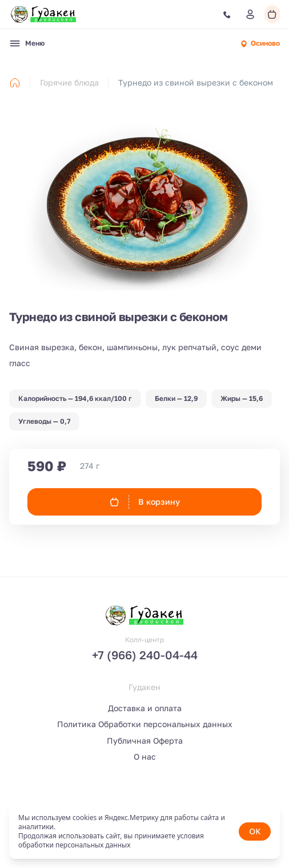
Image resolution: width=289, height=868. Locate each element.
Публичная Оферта (145, 741)
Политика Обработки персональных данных (145, 724)
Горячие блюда (69, 82)
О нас (145, 757)
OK (255, 831)
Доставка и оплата (145, 708)
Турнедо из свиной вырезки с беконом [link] (196, 82)
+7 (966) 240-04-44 (145, 655)
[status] (144, 832)
